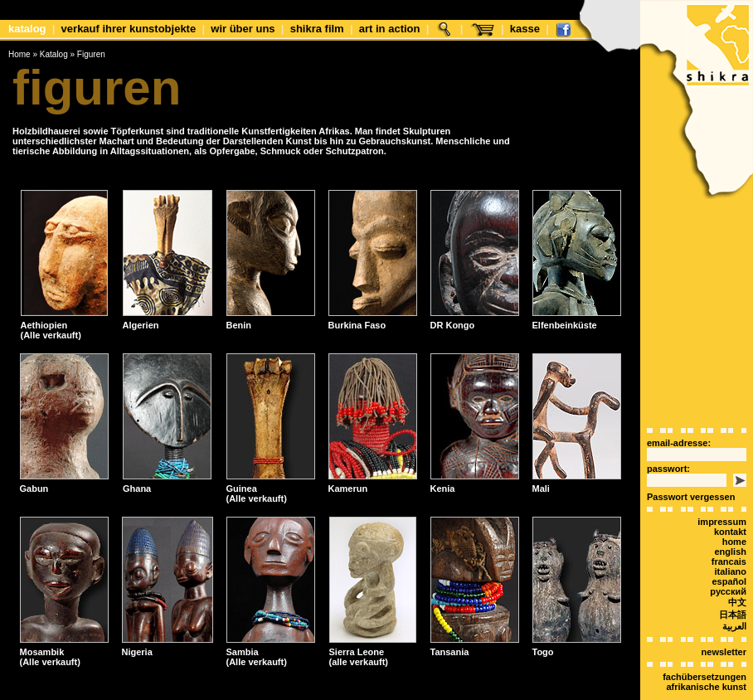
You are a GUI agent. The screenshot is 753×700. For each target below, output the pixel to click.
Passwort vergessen (691, 497)
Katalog (27, 29)
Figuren (91, 54)
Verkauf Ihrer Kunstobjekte (129, 29)
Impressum (722, 522)
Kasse (525, 29)
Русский (728, 591)
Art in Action (390, 29)
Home (19, 54)
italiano (730, 571)
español (729, 581)
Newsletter (724, 652)
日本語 (733, 615)
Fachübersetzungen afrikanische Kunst (704, 682)
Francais (729, 561)
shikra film (317, 29)
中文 (737, 602)
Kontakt (730, 532)
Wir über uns (243, 29)
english (730, 552)
